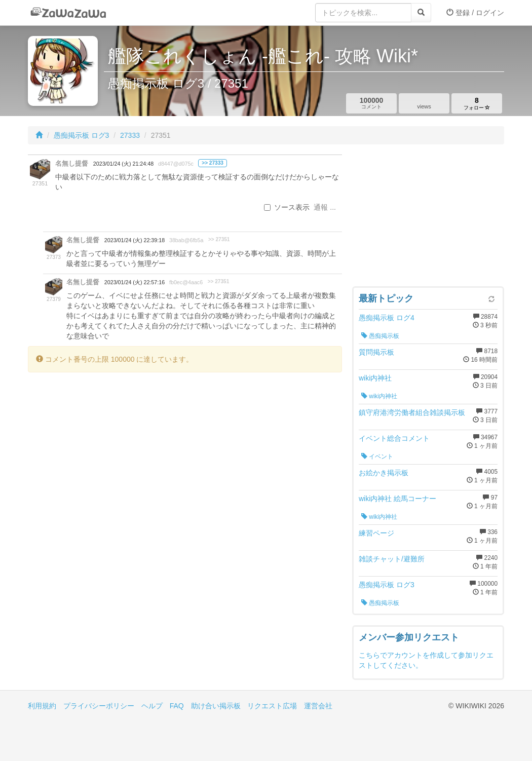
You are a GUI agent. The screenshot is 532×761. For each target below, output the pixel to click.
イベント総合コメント (394, 438)
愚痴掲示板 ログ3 (82, 135)
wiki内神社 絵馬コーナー (397, 499)
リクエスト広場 (272, 706)
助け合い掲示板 (216, 706)
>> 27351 (219, 239)
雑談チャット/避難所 (392, 559)
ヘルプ (152, 706)
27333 (130, 135)
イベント (377, 456)
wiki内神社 (375, 378)
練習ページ (376, 533)
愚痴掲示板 (380, 336)
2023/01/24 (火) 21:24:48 (123, 164)
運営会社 (318, 706)
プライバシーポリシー (99, 706)
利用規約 (42, 706)
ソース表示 (287, 207)
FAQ (177, 706)
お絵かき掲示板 (384, 473)
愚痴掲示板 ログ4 (387, 318)
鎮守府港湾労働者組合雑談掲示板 (412, 412)
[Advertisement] (428, 218)
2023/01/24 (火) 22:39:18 (135, 240)
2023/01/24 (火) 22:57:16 (135, 282)
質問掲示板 (376, 352)
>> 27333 (213, 163)
